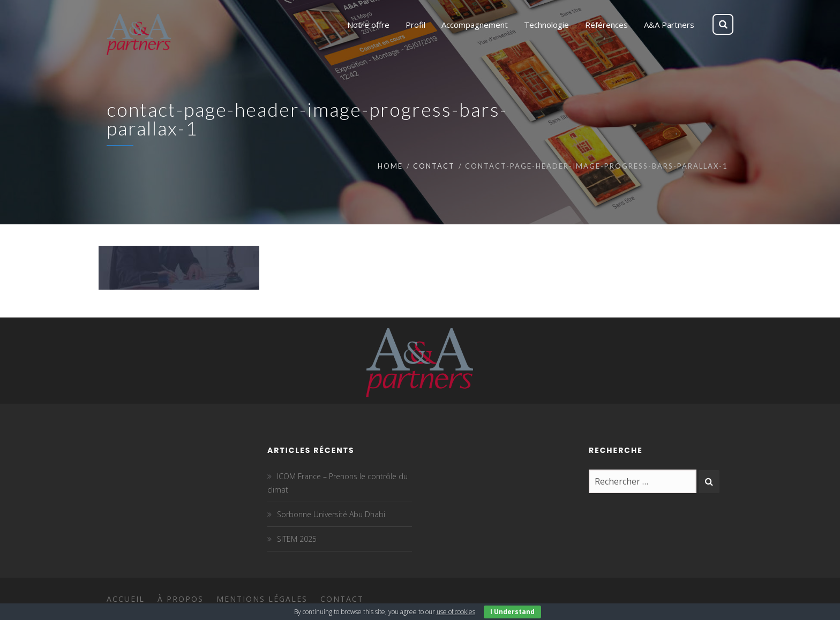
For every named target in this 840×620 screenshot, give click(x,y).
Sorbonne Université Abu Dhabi (331, 514)
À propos (181, 599)
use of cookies (456, 612)
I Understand (512, 612)
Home (390, 166)
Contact (434, 166)
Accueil (126, 599)
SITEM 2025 (297, 539)
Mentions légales (262, 599)
